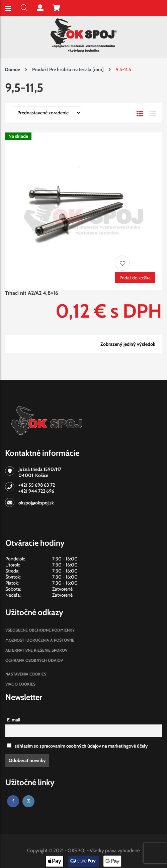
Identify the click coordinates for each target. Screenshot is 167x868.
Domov (13, 69)
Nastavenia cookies (26, 674)
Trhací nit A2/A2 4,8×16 (32, 293)
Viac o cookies (20, 684)
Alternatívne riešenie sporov (36, 650)
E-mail (14, 720)
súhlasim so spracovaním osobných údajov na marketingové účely (77, 746)
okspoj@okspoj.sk (36, 503)
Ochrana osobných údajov (34, 660)
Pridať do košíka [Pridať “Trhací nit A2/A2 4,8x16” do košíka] (135, 278)
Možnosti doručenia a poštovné (40, 640)
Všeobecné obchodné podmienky (40, 630)
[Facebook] (13, 801)
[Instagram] (28, 801)
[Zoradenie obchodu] (47, 113)
